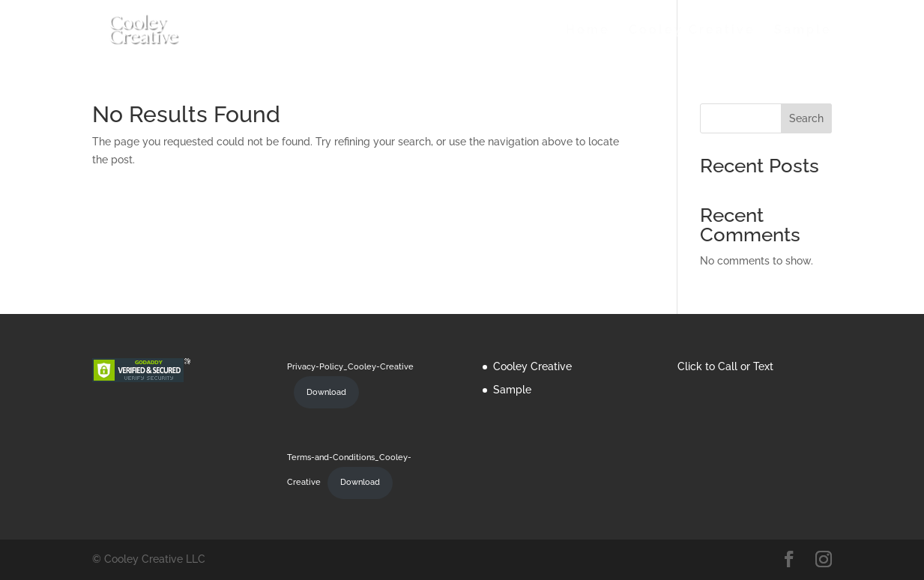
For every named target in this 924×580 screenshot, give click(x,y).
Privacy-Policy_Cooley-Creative (350, 366)
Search (806, 118)
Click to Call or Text (725, 366)
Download (326, 392)
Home (588, 31)
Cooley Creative (692, 31)
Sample (803, 31)
